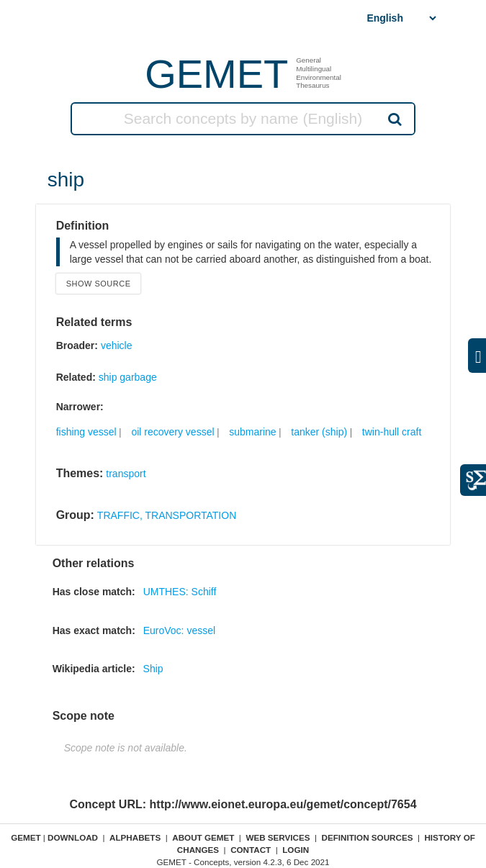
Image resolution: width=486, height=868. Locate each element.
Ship (153, 669)
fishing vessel (86, 432)
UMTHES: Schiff (180, 592)
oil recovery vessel (172, 432)
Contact (251, 850)
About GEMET (203, 837)
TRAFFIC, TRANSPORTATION (167, 515)
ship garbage (128, 377)
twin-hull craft (392, 432)
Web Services (278, 837)
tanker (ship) (319, 432)
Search (394, 119)
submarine (252, 432)
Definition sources (368, 837)
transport (126, 474)
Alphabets (135, 837)
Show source (99, 284)
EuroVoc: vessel (179, 630)
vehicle (117, 345)
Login (296, 850)
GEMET (216, 74)
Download (73, 837)
